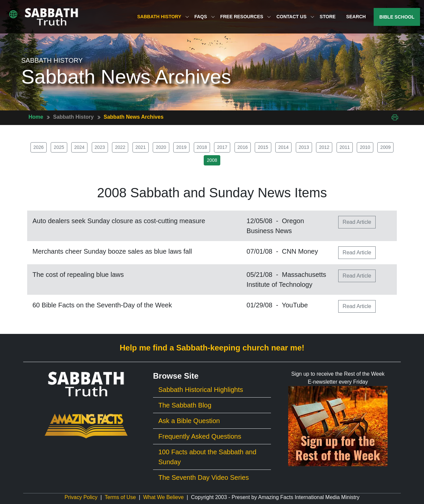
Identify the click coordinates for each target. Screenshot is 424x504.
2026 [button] (39, 147)
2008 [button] (212, 160)
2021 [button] (141, 147)
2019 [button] (181, 147)
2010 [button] (365, 147)
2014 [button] (283, 147)
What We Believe (163, 497)
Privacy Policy (81, 497)
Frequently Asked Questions (200, 436)
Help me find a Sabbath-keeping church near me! (212, 348)
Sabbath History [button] (163, 17)
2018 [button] (202, 147)
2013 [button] (304, 147)
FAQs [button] (205, 17)
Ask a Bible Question (189, 421)
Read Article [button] (357, 222)
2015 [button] (263, 147)
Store (328, 17)
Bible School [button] (397, 17)
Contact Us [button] (295, 17)
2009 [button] (385, 147)
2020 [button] (161, 147)
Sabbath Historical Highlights (201, 390)
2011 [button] (345, 147)
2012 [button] (324, 147)
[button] (13, 14)
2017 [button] (222, 147)
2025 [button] (59, 147)
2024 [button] (79, 147)
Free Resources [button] (246, 17)
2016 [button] (243, 147)
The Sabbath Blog (185, 405)
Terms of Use (120, 497)
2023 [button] (100, 147)
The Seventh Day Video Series (204, 477)
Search (356, 17)
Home (36, 117)
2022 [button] (120, 147)
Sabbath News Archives (134, 117)
